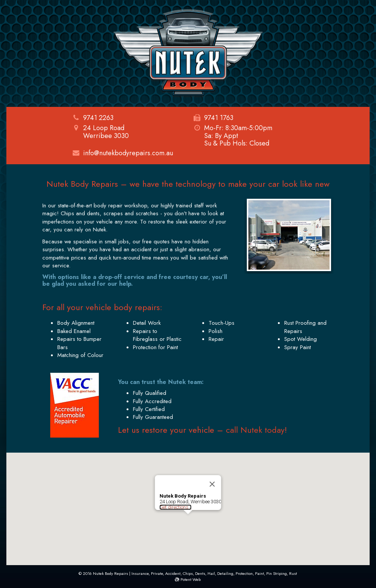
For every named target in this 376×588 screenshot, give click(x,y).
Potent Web (188, 579)
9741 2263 (98, 118)
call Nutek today (255, 430)
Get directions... (176, 507)
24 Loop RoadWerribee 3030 (101, 132)
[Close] (212, 484)
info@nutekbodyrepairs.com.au (128, 153)
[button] (188, 521)
